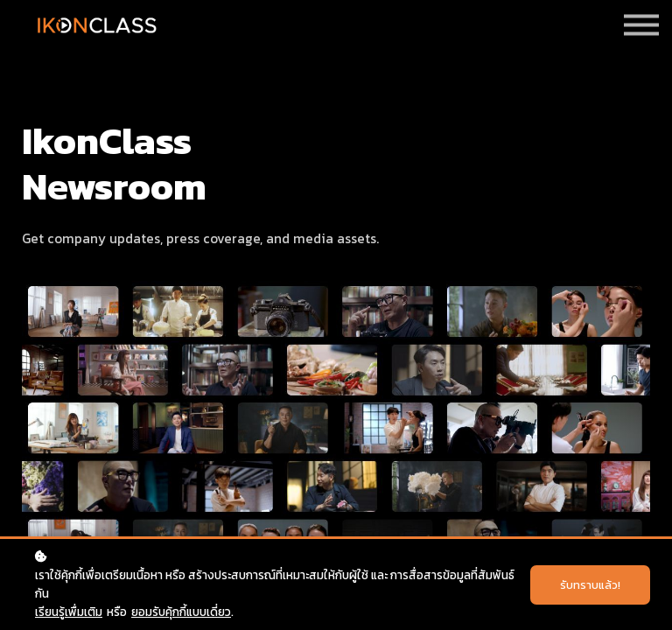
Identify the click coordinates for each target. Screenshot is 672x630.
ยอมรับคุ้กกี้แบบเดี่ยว (181, 612)
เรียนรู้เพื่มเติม (69, 612)
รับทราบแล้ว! (590, 585)
